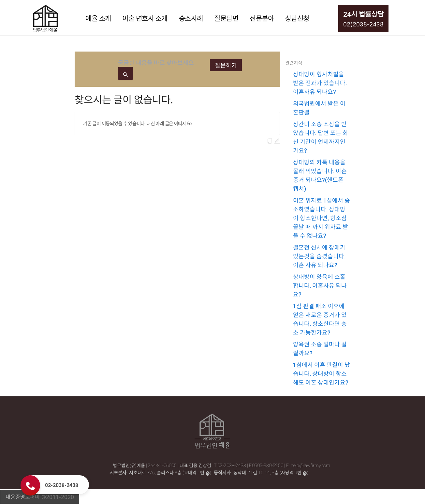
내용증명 (15, 496)
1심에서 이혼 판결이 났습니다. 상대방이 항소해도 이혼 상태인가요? (322, 373)
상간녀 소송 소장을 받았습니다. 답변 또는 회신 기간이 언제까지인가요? (321, 137)
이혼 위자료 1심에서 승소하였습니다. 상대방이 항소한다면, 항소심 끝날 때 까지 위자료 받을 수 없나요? (322, 218)
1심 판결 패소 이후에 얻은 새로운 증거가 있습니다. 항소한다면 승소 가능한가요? (320, 319)
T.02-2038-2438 (230, 465)
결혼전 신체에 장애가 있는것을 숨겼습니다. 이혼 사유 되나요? (319, 256)
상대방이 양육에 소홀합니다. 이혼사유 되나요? (320, 285)
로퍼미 (32, 496)
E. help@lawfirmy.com (308, 465)
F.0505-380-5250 (267, 465)
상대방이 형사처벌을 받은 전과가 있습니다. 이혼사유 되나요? (320, 83)
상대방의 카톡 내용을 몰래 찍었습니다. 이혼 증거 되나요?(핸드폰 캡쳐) (320, 175)
